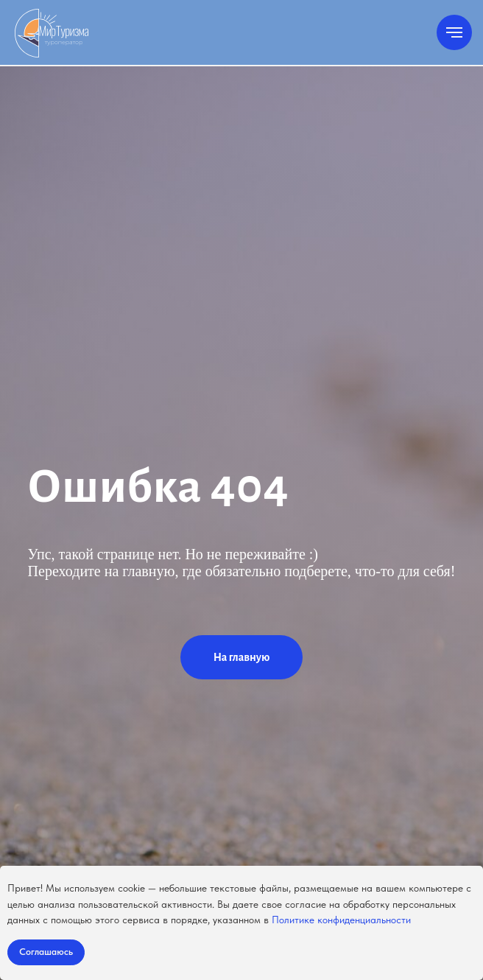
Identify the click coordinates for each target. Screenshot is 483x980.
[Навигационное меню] (454, 32)
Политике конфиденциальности (341, 920)
